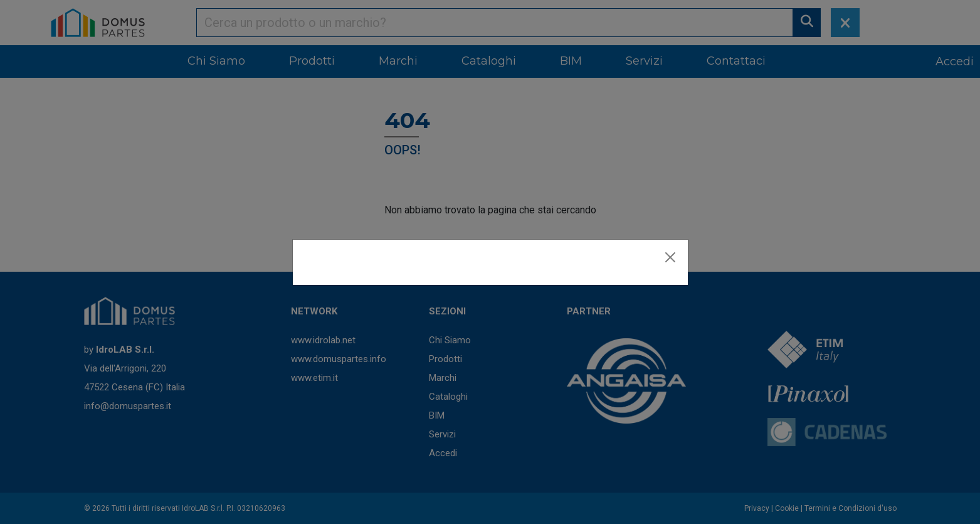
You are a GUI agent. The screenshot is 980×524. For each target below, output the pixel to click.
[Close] (670, 257)
